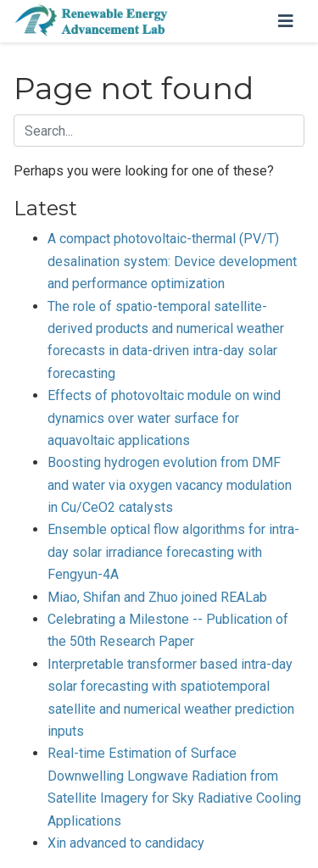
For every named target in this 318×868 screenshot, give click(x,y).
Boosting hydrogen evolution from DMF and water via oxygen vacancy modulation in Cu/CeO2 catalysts (170, 485)
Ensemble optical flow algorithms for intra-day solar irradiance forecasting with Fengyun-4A (173, 552)
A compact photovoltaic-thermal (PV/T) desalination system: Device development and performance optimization (172, 261)
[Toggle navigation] (286, 21)
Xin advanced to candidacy (126, 843)
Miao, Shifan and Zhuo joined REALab (157, 597)
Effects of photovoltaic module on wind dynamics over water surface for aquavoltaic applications (164, 418)
